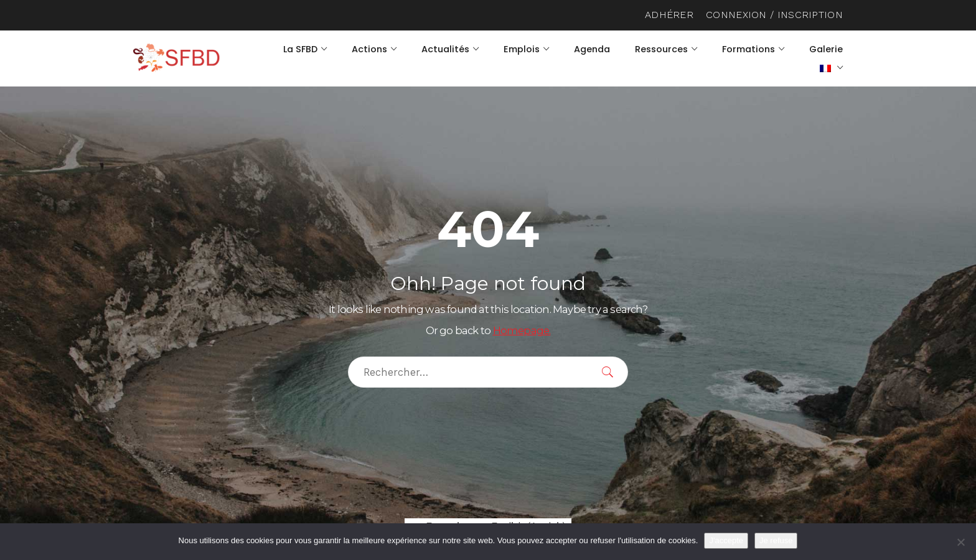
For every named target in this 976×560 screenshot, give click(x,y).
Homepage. (522, 330)
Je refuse (776, 540)
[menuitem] (831, 68)
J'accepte (726, 540)
